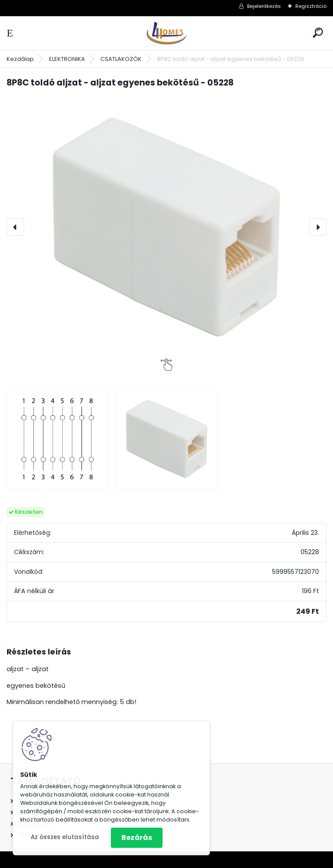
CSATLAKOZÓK (121, 59)
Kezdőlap (20, 59)
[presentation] (15, 227)
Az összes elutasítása (65, 837)
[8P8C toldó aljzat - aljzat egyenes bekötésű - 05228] (166, 227)
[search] (318, 33)
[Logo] (166, 33)
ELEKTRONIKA (67, 59)
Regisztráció (311, 6)
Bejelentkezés (264, 6)
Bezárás (137, 838)
